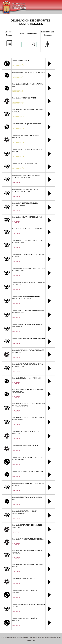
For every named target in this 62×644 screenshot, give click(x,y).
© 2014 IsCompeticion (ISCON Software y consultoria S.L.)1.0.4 (23, 637)
